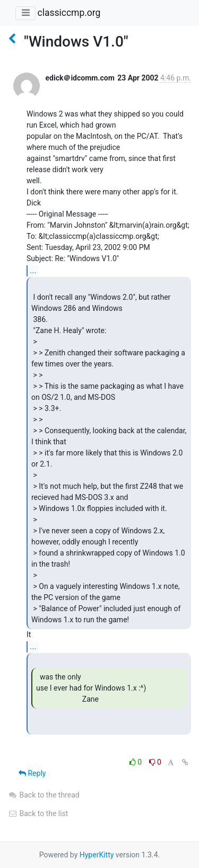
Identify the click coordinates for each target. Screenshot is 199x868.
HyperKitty (97, 855)
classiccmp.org (69, 13)
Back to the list (38, 813)
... (33, 270)
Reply (32, 773)
